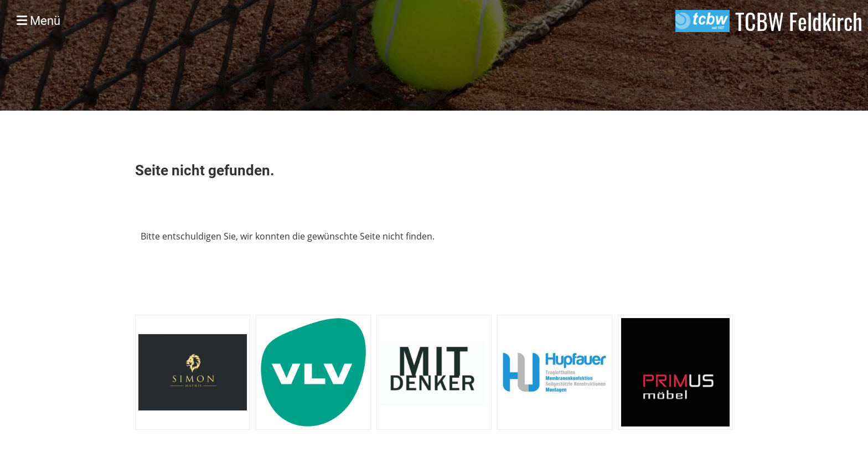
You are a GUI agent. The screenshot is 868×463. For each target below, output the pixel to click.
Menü (38, 21)
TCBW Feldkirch (799, 21)
